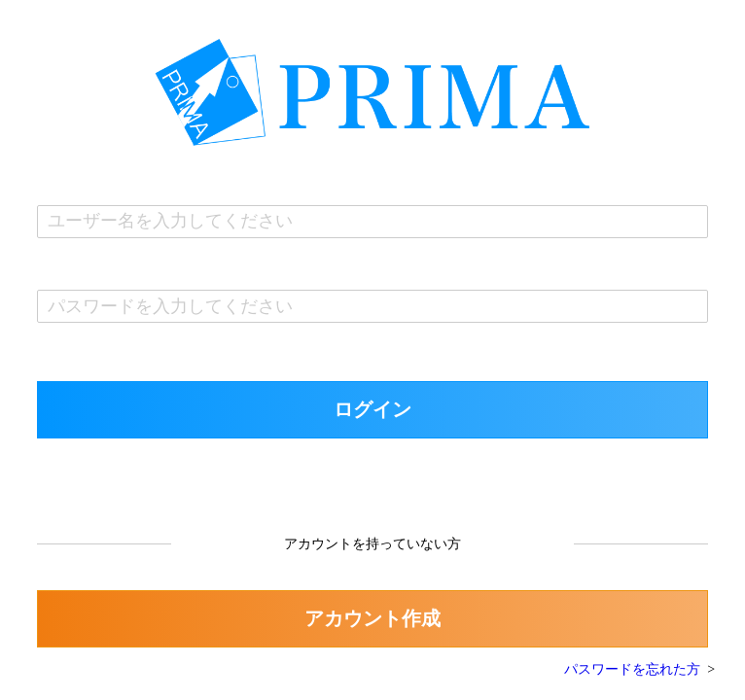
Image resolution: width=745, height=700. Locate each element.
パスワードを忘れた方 (632, 669)
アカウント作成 (372, 618)
